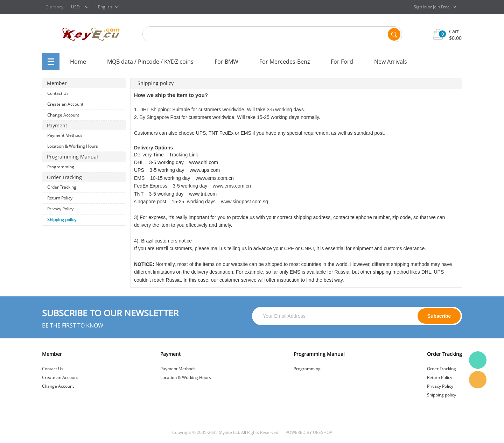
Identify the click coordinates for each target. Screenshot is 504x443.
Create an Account (65, 104)
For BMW (226, 62)
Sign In (420, 7)
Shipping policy (62, 220)
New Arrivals (391, 62)
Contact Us (58, 93)
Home (78, 62)
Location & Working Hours (73, 146)
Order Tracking (62, 187)
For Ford (342, 62)
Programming (61, 167)
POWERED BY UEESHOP (309, 432)
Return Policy (60, 198)
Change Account (63, 115)
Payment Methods (65, 135)
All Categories (51, 62)
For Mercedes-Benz (285, 62)
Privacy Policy (60, 209)
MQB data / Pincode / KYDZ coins (150, 62)
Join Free (441, 7)
